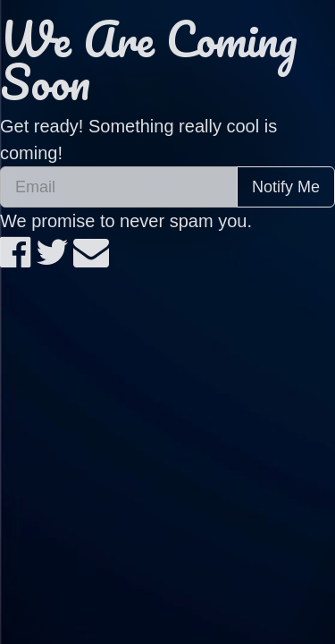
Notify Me (286, 187)
